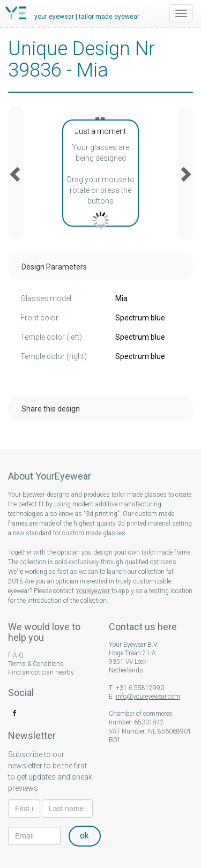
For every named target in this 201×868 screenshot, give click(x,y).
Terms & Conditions (36, 664)
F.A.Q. (17, 655)
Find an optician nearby (41, 672)
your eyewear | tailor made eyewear (87, 17)
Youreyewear (94, 591)
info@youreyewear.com (148, 697)
